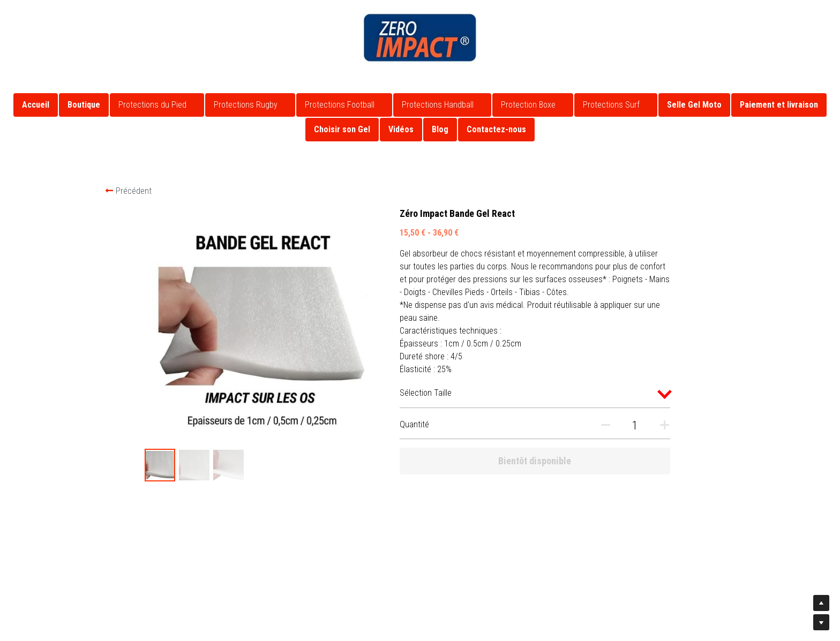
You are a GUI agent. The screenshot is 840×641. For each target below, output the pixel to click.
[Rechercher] (816, 23)
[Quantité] (618, 425)
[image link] (420, 37)
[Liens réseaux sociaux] (19, 15)
